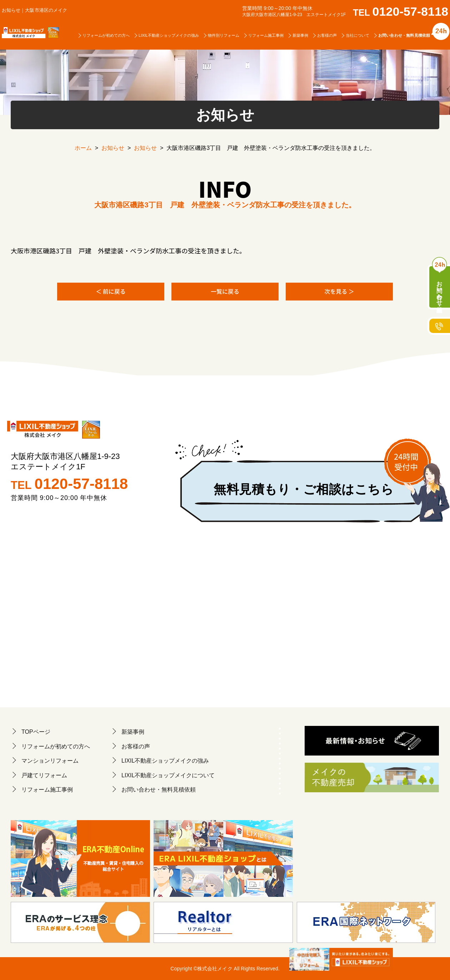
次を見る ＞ (339, 291)
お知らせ (113, 148)
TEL (401, 12)
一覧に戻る (225, 291)
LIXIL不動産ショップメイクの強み (169, 35)
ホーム (83, 148)
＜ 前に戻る (111, 291)
